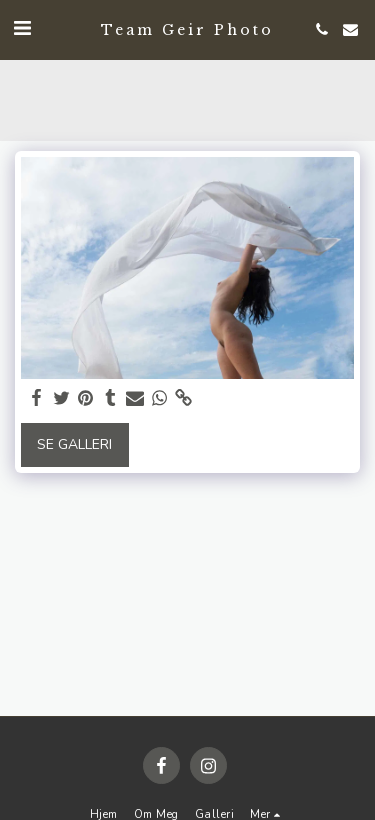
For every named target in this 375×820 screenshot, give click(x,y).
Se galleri (74, 444)
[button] (22, 28)
